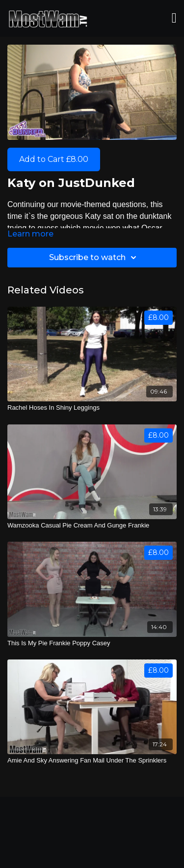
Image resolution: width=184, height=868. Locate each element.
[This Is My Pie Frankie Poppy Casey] (92, 643)
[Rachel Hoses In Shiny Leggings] (92, 408)
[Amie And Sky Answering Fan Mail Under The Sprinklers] (92, 761)
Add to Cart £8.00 (54, 159)
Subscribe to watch (94, 258)
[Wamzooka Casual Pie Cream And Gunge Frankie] (92, 526)
